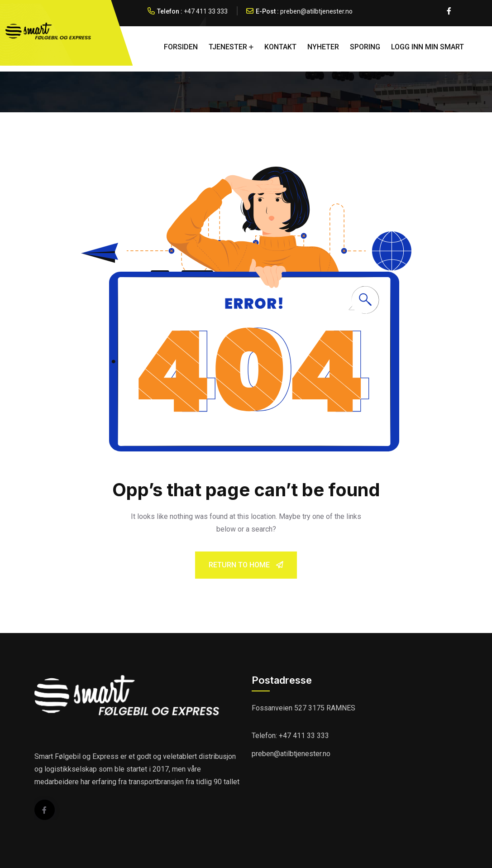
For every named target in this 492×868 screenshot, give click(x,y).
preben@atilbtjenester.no (316, 11)
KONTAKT (280, 47)
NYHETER (323, 47)
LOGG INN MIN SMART (428, 47)
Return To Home (246, 565)
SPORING (365, 47)
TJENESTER (228, 47)
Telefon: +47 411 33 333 (290, 736)
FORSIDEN (181, 47)
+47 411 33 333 (206, 11)
